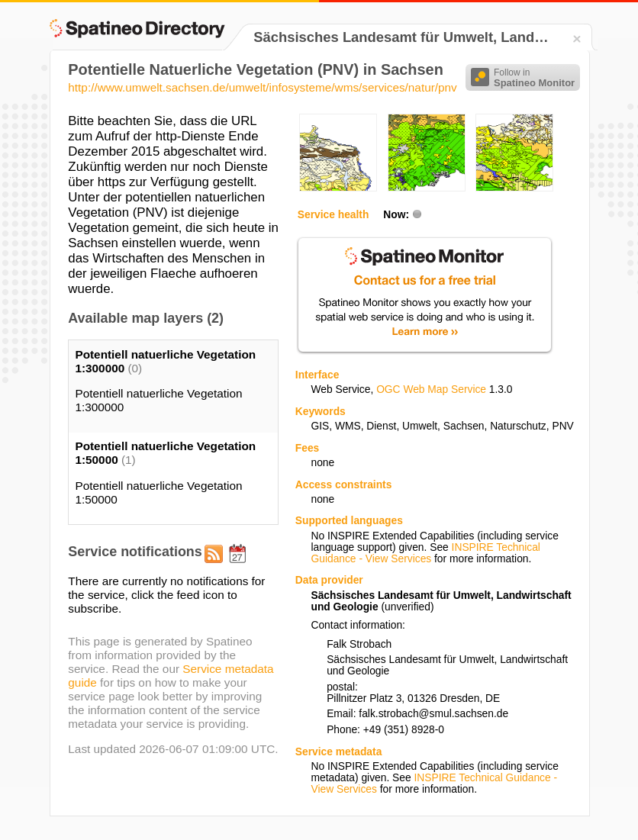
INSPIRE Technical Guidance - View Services (425, 553)
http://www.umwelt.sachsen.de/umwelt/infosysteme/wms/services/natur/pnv (262, 87)
